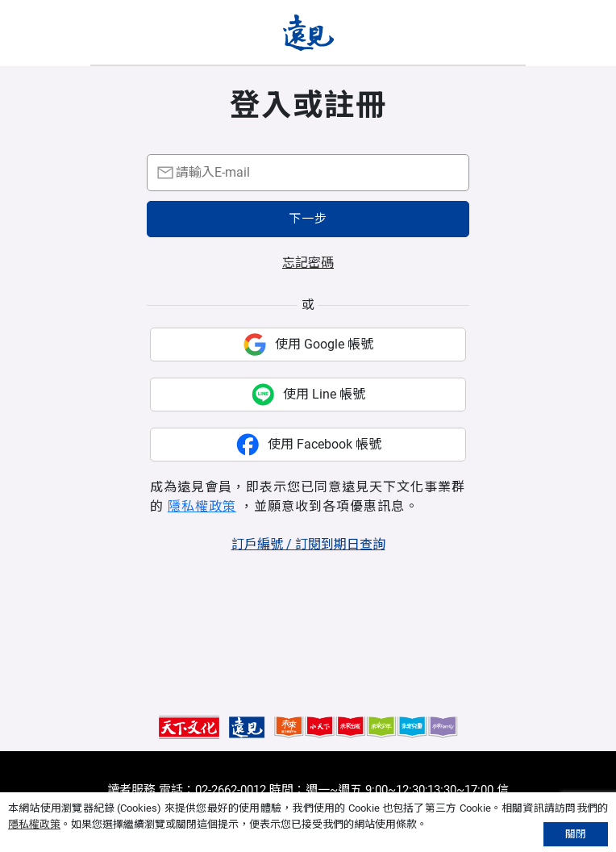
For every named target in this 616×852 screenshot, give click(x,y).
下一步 (308, 219)
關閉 (576, 834)
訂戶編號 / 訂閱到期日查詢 (308, 544)
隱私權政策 (202, 506)
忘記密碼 (308, 263)
